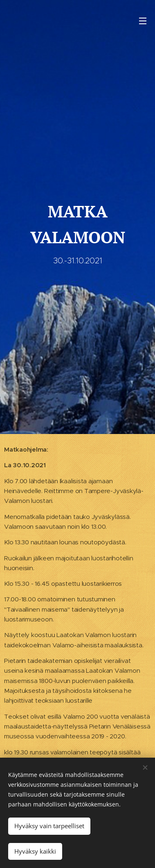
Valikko (143, 21)
